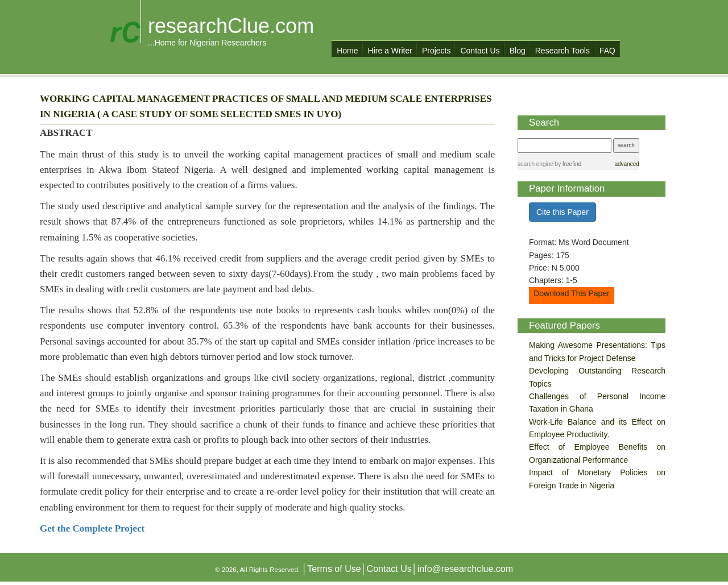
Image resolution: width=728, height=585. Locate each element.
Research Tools (562, 51)
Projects (437, 51)
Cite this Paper (562, 212)
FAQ (607, 51)
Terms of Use (334, 569)
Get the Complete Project (92, 528)
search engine (535, 164)
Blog (518, 51)
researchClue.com (231, 26)
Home (347, 51)
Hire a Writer (390, 51)
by (567, 164)
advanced (626, 164)
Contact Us (480, 51)
